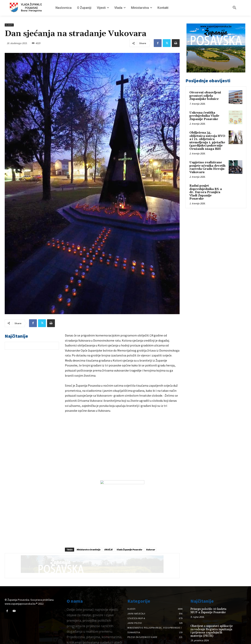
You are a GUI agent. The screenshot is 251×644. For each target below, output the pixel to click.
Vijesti (9, 25)
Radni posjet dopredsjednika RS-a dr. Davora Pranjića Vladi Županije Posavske (206, 192)
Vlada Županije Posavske (129, 535)
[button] (235, 8)
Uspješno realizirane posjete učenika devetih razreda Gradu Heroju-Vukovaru (207, 167)
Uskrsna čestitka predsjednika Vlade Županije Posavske (204, 116)
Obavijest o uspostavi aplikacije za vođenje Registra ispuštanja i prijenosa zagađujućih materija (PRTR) (212, 616)
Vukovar (150, 535)
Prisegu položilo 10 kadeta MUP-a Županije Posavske (208, 596)
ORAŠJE (108, 535)
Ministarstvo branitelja (88, 535)
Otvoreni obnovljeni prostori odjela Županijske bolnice (205, 96)
